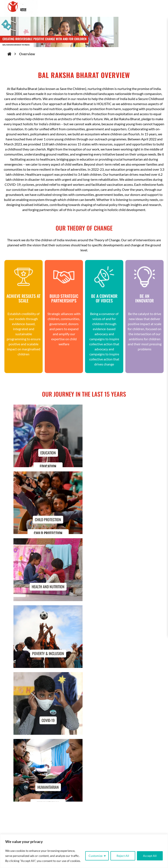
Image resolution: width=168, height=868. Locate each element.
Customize (96, 856)
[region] (84, 851)
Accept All (150, 856)
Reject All (123, 856)
